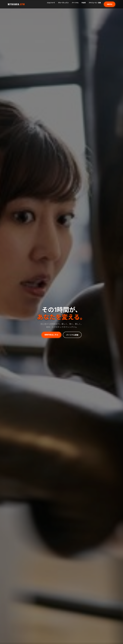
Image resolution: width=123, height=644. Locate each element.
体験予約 (110, 4)
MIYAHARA (16, 4)
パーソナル (75, 3)
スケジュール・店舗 (95, 3)
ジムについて (51, 3)
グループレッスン (63, 3)
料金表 (84, 3)
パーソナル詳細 (72, 335)
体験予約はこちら (51, 335)
